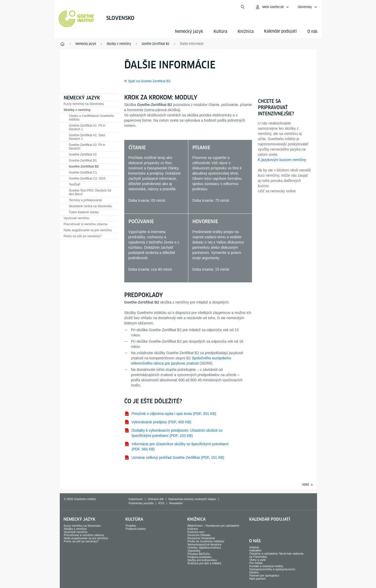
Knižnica (246, 31)
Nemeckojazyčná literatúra (204, 544)
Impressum (136, 499)
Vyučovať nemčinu (77, 218)
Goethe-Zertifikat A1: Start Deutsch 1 (87, 137)
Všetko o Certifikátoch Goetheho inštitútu (92, 118)
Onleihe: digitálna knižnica (204, 548)
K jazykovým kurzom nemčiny (282, 160)
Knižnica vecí (196, 532)
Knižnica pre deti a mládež (204, 563)
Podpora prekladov (199, 557)
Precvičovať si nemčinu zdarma (86, 224)
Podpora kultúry (136, 529)
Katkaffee (255, 550)
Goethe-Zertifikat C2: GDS (87, 179)
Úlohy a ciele (258, 560)
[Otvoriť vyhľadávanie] (243, 7)
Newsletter (176, 503)
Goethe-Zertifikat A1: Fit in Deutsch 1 (87, 127)
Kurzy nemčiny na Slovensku (84, 104)
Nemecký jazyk (189, 31)
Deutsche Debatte (199, 535)
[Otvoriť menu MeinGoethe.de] (272, 7)
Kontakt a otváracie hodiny (266, 566)
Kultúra (220, 31)
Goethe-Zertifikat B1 (83, 161)
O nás (312, 31)
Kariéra (254, 572)
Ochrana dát (156, 499)
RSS (161, 503)
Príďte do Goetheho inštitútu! (206, 541)
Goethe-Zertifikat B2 (84, 167)
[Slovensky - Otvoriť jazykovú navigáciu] (308, 7)
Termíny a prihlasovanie (86, 200)
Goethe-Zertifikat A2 (83, 155)
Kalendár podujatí (270, 519)
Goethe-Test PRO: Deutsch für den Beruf (90, 192)
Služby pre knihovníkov (202, 560)
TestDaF (75, 185)
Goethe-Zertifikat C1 (83, 173)
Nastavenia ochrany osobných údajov (192, 499)
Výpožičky (194, 551)
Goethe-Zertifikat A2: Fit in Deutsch (87, 147)
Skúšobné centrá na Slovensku (90, 206)
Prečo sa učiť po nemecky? (83, 236)
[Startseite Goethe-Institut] (76, 19)
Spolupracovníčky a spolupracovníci (272, 569)
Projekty (131, 526)
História (254, 547)
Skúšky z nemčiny (77, 110)
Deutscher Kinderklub (201, 538)
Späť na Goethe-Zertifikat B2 (149, 81)
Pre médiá (256, 563)
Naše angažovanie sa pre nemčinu (88, 230)
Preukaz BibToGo (199, 554)
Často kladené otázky (84, 212)
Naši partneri (257, 579)
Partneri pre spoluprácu (264, 575)
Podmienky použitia (141, 503)
